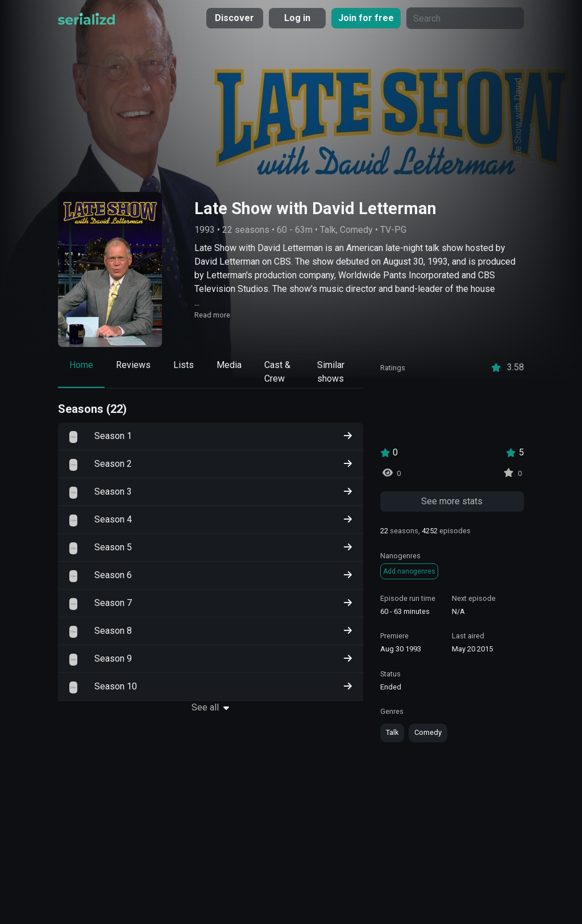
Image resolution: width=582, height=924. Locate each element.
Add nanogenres (409, 571)
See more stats (452, 501)
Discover (234, 18)
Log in (297, 18)
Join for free (366, 18)
